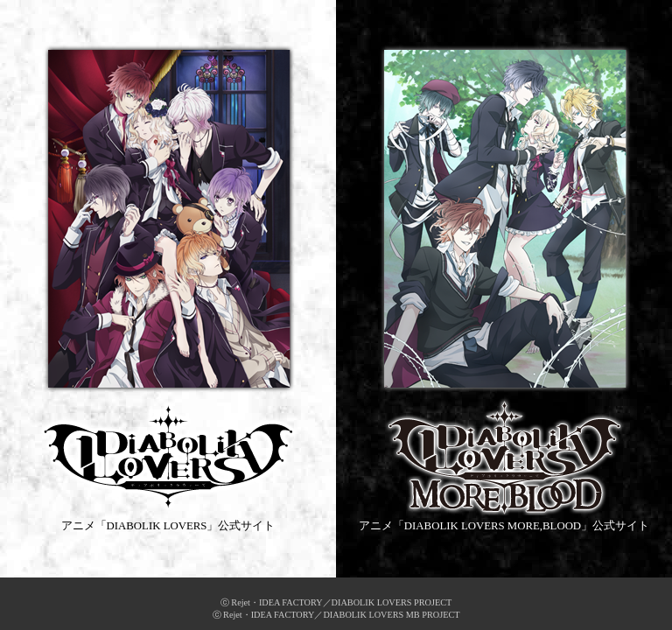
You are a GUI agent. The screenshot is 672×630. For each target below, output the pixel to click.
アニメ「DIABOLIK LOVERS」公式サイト (168, 288)
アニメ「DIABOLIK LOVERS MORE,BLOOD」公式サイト (504, 288)
